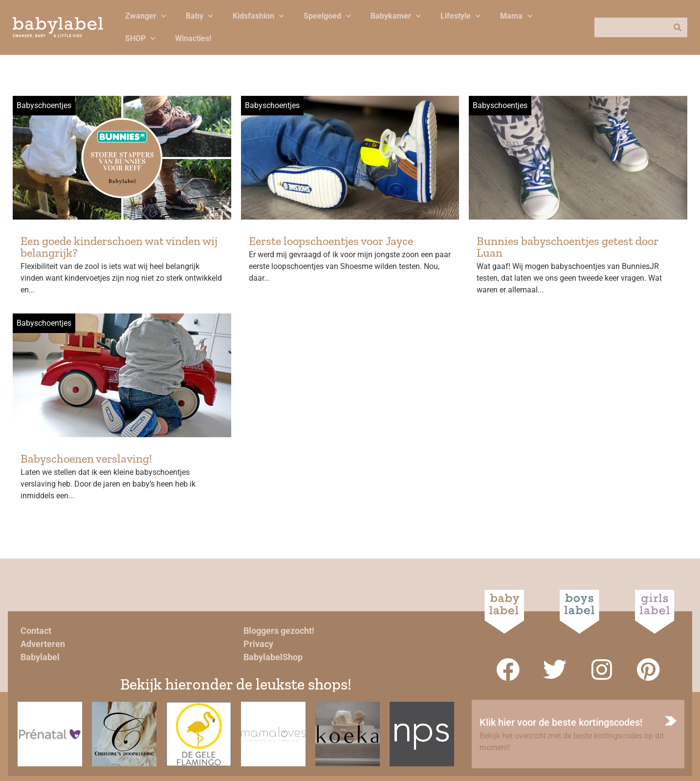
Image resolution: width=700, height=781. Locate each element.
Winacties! (193, 38)
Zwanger (146, 16)
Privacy (258, 644)
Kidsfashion (258, 16)
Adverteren (43, 644)
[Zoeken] (678, 27)
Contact (36, 631)
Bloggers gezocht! (279, 631)
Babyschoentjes (44, 105)
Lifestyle (460, 16)
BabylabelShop (273, 657)
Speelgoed (327, 16)
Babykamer (396, 16)
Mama (516, 16)
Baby (199, 16)
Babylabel (40, 657)
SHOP (140, 38)
